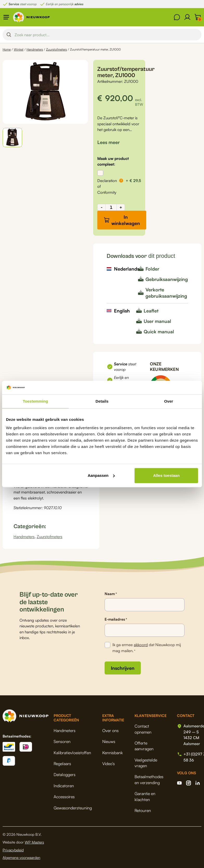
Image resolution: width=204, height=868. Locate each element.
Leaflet (151, 311)
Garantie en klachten (145, 796)
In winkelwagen (126, 220)
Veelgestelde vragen (146, 763)
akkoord (141, 645)
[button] (12, 138)
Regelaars (62, 764)
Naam (111, 594)
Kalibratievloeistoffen (72, 753)
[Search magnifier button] (9, 35)
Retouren (143, 810)
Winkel (19, 49)
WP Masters (34, 842)
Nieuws (109, 741)
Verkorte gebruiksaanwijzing (166, 293)
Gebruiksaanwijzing (167, 279)
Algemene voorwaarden (21, 857)
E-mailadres (116, 619)
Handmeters (35, 49)
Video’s (109, 764)
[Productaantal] (111, 207)
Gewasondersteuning (73, 808)
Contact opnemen (143, 729)
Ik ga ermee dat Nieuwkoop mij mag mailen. (147, 648)
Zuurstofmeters (56, 49)
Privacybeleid (13, 850)
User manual (157, 321)
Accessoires (64, 797)
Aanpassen (101, 475)
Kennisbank (113, 753)
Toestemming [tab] (35, 401)
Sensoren (62, 741)
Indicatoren (64, 786)
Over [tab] (169, 401)
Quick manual (159, 332)
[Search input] (106, 35)
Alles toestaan (166, 475)
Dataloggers (65, 775)
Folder (152, 269)
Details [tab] (102, 401)
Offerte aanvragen (144, 746)
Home (7, 49)
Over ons (110, 730)
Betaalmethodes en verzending (149, 779)
